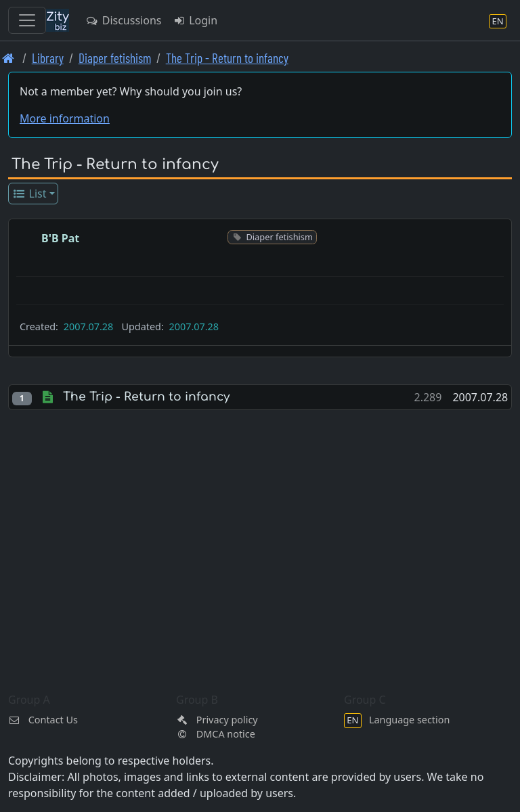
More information (65, 118)
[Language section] (498, 21)
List (29, 194)
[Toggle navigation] (27, 20)
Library (48, 58)
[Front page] (8, 58)
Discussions (123, 20)
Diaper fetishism (115, 58)
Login (195, 20)
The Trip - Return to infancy (227, 58)
